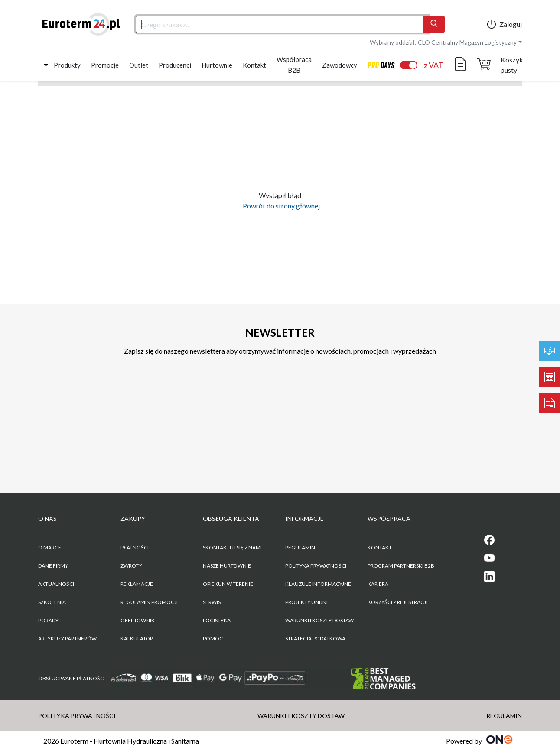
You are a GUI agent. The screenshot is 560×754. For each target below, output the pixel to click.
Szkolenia (52, 602)
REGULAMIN (300, 548)
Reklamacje (137, 584)
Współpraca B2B (294, 65)
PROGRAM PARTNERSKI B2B (401, 566)
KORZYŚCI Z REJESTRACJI (397, 602)
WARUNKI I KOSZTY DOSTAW (319, 620)
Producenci (175, 65)
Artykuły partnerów (67, 639)
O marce (50, 548)
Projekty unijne (307, 602)
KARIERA (378, 584)
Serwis (212, 602)
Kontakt (254, 65)
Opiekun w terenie (228, 584)
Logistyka (217, 620)
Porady (48, 620)
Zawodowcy (340, 65)
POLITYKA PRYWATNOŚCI (316, 566)
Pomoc (213, 639)
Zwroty (131, 566)
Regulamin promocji (149, 602)
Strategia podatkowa (315, 639)
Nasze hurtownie (227, 566)
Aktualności (56, 584)
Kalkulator (137, 639)
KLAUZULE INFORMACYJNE (318, 584)
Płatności (135, 548)
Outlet (139, 65)
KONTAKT (380, 548)
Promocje (105, 65)
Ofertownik (138, 620)
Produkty (67, 65)
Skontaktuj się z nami (232, 548)
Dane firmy (53, 566)
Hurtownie (217, 65)
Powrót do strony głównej (280, 206)
